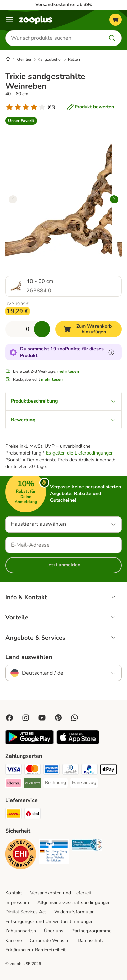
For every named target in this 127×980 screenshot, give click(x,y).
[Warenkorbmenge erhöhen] (42, 329)
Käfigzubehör (50, 59)
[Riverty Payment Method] (33, 784)
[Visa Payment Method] (14, 770)
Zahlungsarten (21, 931)
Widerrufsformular (74, 912)
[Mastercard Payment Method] (33, 770)
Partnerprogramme (91, 931)
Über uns (54, 931)
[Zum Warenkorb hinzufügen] (88, 329)
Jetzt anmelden (64, 565)
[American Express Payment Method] (51, 770)
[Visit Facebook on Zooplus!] (9, 718)
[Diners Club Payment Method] (70, 770)
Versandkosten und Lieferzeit (61, 893)
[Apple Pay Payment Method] (108, 770)
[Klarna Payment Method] (14, 784)
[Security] (21, 855)
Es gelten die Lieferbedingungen (80, 453)
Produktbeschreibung (63, 401)
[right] (114, 199)
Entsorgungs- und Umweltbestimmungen (50, 921)
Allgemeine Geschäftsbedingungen (74, 902)
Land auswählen (29, 657)
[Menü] (9, 20)
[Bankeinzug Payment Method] (84, 783)
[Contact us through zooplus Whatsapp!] (75, 718)
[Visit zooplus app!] (29, 743)
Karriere (14, 940)
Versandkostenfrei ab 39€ (63, 5)
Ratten (74, 59)
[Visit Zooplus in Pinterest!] (58, 718)
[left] (13, 199)
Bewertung (63, 420)
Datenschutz (91, 940)
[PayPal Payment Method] (89, 770)
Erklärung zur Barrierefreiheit (36, 950)
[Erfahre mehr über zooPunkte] (111, 352)
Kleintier (24, 59)
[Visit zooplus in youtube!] (42, 718)
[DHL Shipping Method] (14, 815)
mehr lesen (68, 371)
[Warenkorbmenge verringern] (14, 329)
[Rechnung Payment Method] (56, 783)
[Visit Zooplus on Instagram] (26, 718)
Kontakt (14, 893)
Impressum (17, 902)
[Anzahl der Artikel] (28, 329)
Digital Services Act (26, 912)
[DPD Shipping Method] (33, 815)
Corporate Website (50, 940)
